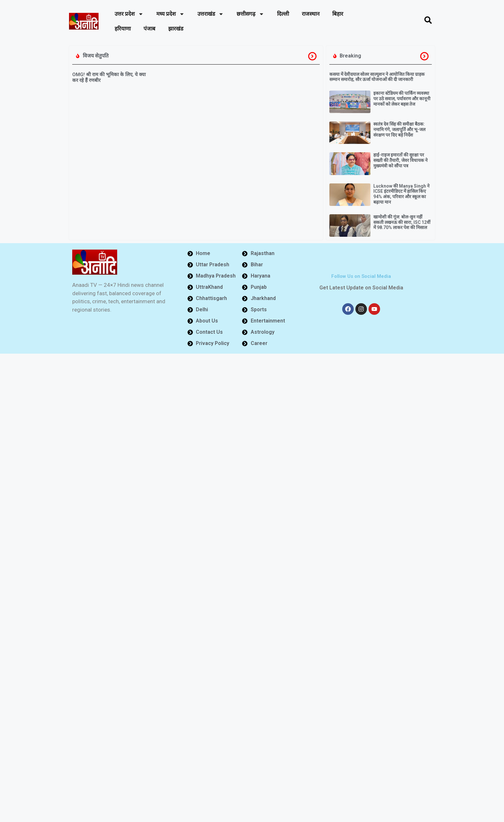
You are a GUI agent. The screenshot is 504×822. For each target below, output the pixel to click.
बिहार (338, 14)
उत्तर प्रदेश (129, 14)
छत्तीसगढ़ (250, 14)
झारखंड (176, 29)
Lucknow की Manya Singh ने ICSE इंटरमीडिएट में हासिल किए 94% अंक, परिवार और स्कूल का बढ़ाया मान (401, 194)
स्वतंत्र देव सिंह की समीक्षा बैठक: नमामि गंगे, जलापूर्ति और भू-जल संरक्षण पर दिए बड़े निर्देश (399, 129)
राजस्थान (311, 14)
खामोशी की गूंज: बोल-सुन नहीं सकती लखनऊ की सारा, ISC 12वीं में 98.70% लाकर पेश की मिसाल (402, 222)
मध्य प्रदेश (170, 14)
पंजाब (149, 29)
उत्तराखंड (211, 14)
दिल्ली (283, 14)
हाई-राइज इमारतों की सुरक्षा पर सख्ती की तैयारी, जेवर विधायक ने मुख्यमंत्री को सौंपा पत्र (400, 160)
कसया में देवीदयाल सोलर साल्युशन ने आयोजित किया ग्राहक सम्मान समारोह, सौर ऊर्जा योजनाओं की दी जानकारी (377, 77)
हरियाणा (123, 29)
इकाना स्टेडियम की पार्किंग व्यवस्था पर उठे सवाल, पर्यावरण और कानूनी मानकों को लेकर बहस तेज (402, 99)
